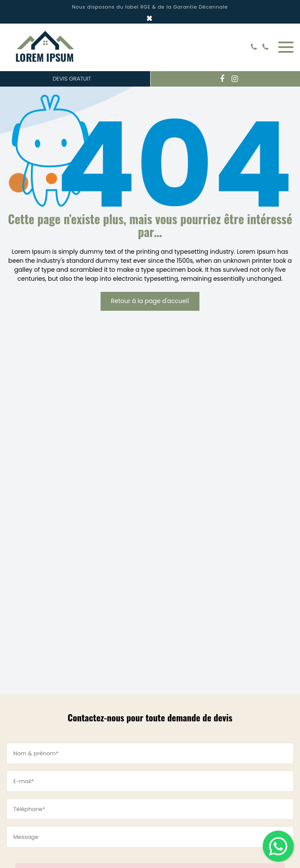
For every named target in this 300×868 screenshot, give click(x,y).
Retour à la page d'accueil (150, 301)
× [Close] (150, 18)
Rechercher (241, 47)
